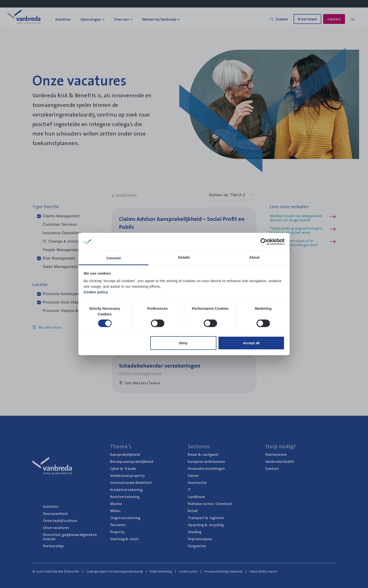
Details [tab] (184, 257)
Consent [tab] (114, 258)
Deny (183, 343)
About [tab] (254, 257)
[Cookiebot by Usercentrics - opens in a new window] (264, 242)
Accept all (251, 343)
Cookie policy (96, 292)
